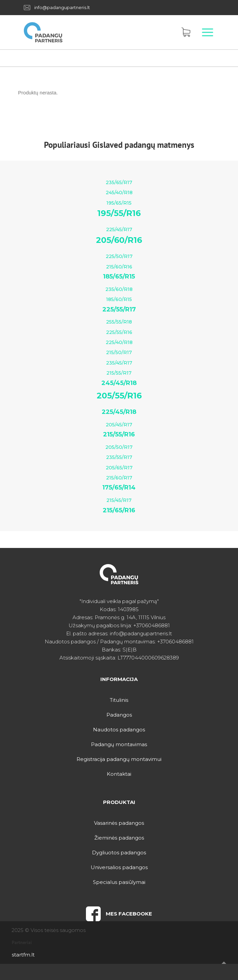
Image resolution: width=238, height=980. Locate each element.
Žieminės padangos (119, 838)
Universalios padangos (119, 867)
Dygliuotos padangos (119, 853)
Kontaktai (119, 774)
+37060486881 (152, 625)
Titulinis (119, 700)
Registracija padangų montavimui (119, 759)
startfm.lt (23, 955)
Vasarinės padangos (119, 823)
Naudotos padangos (119, 730)
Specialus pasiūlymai (119, 882)
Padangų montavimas (119, 744)
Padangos (119, 715)
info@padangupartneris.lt (62, 7)
